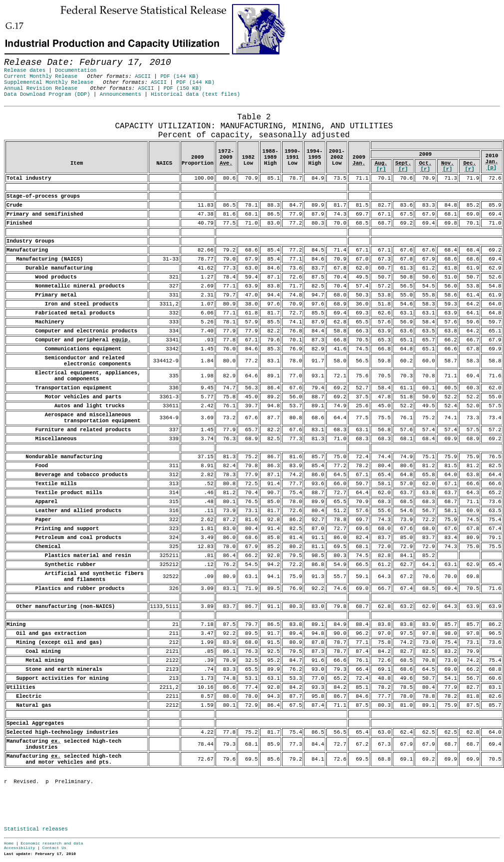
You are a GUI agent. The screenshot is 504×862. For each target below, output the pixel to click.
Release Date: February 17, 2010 (29, 111)
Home (9, 843)
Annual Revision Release (41, 88)
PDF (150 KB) (183, 88)
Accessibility (19, 848)
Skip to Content (16, 56)
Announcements (121, 94)
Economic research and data (52, 843)
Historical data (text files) (195, 94)
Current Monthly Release (41, 76)
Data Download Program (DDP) (47, 94)
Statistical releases (36, 829)
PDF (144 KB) (179, 76)
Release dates (25, 70)
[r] (381, 169)
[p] (492, 168)
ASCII (143, 76)
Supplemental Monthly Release (49, 82)
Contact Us (54, 848)
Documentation (76, 70)
